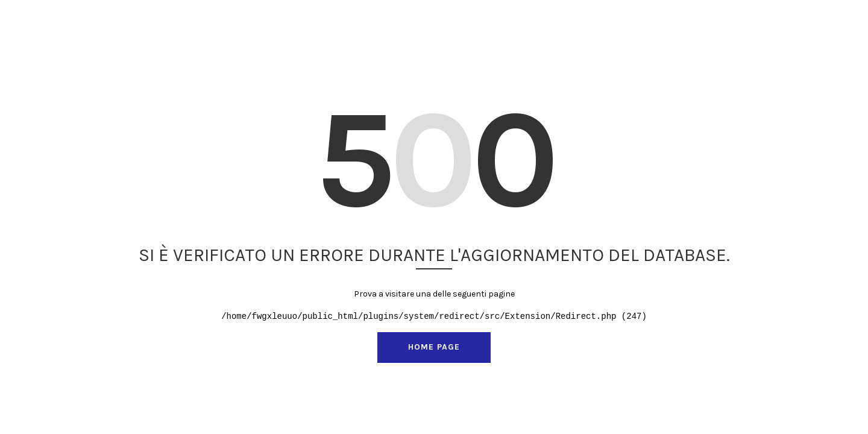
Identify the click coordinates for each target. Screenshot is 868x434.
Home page (434, 347)
